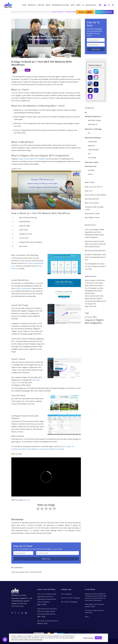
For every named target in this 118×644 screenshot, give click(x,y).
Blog (32, 12)
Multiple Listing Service (42, 12)
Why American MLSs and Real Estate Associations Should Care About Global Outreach (95, 244)
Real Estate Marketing (93, 138)
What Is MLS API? (91, 306)
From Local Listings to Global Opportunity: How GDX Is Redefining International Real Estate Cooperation (47, 598)
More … (87, 617)
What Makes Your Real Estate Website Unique (95, 605)
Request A (85, 12)
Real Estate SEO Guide (92, 213)
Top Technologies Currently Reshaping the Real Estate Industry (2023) (94, 291)
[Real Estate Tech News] (26, 613)
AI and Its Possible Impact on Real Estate (94, 611)
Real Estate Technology (93, 129)
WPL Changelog (66, 594)
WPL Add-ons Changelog (69, 602)
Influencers (91, 146)
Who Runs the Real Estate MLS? (95, 251)
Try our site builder (104, 12)
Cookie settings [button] (88, 638)
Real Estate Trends (92, 162)
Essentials (91, 170)
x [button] (104, 638)
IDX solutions (89, 317)
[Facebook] (16, 613)
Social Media (92, 158)
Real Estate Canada (94, 120)
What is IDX (89, 191)
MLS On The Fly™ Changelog (70, 598)
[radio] (38, 509)
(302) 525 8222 (91, 5)
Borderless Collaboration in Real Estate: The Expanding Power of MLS (95, 257)
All (86, 112)
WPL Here (26, 500)
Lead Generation (93, 150)
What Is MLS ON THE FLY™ (94, 187)
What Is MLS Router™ (92, 203)
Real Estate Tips (91, 166)
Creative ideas (92, 142)
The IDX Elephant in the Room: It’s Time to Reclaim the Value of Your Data (95, 266)
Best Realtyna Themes (92, 217)
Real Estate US (93, 124)
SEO (89, 154)
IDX (89, 133)
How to (90, 174)
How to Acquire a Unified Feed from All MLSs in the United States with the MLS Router (95, 283)
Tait (22, 70)
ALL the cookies (68, 638)
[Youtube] (23, 613)
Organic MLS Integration (94, 321)
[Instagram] (20, 613)
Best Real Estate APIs (92, 199)
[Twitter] (13, 613)
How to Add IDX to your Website (95, 195)
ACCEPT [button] (98, 638)
